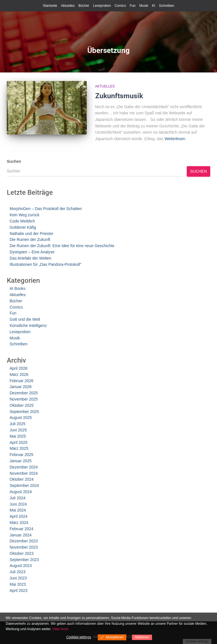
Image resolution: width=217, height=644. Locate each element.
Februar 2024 (21, 529)
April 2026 (19, 368)
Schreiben (166, 6)
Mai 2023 (18, 584)
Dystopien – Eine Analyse (32, 252)
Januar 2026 (21, 387)
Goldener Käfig (23, 227)
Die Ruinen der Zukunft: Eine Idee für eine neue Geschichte (62, 246)
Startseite (50, 6)
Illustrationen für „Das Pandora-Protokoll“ (45, 264)
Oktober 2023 (22, 553)
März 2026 (19, 375)
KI (154, 6)
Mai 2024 (18, 510)
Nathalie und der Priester (32, 234)
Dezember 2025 (24, 393)
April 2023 (19, 590)
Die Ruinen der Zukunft (30, 239)
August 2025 (21, 418)
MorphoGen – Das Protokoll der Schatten (46, 209)
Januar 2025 (21, 461)
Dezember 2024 (24, 467)
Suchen (14, 161)
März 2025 (19, 448)
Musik (144, 6)
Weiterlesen (175, 139)
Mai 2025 (18, 436)
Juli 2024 (18, 498)
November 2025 (24, 399)
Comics (120, 6)
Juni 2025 (18, 430)
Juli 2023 (18, 572)
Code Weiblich (22, 221)
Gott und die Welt (25, 319)
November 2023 (24, 547)
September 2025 (24, 412)
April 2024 (19, 516)
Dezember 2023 (24, 541)
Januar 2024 (21, 535)
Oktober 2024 (22, 479)
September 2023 (24, 560)
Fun (133, 6)
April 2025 (19, 442)
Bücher (84, 6)
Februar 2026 (21, 381)
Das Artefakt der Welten (31, 258)
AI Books (18, 288)
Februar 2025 (21, 455)
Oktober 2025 (22, 405)
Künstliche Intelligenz (28, 326)
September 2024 (24, 485)
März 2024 (19, 523)
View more (60, 629)
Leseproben (102, 6)
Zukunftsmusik (119, 96)
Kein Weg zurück (25, 215)
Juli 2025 (18, 424)
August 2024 (21, 492)
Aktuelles (68, 6)
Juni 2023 (18, 578)
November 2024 (24, 473)
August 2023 (21, 566)
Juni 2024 (18, 504)
